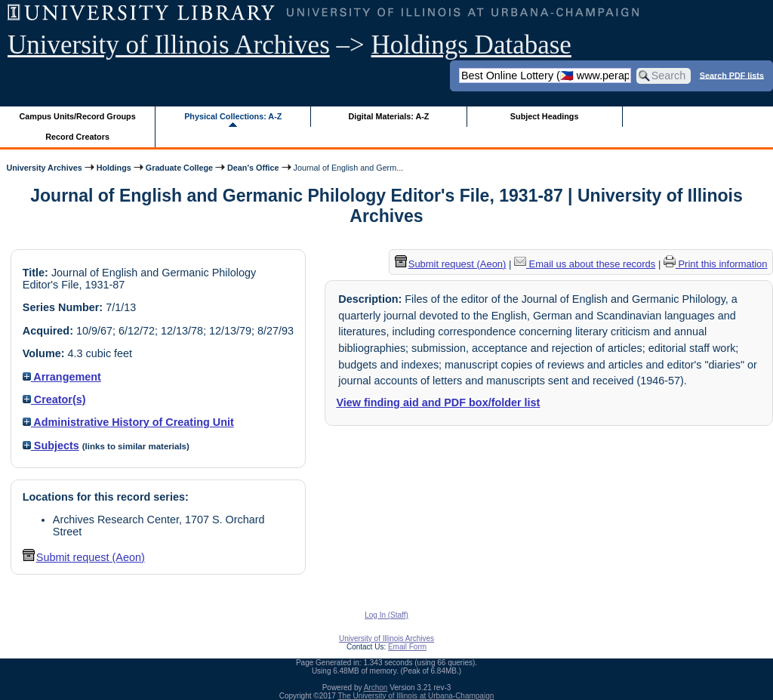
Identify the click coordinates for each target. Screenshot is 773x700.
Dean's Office (253, 168)
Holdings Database (471, 45)
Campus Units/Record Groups (78, 116)
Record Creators (77, 137)
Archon (376, 688)
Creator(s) (54, 399)
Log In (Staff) (386, 615)
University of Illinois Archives (169, 45)
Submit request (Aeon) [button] (84, 557)
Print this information (716, 264)
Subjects (51, 446)
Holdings (114, 168)
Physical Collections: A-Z (233, 116)
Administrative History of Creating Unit (128, 422)
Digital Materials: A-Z (388, 116)
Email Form (407, 647)
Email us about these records (585, 264)
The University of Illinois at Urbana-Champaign (416, 696)
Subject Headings (545, 116)
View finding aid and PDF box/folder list (438, 402)
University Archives (44, 168)
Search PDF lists (732, 75)
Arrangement (62, 377)
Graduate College (179, 168)
